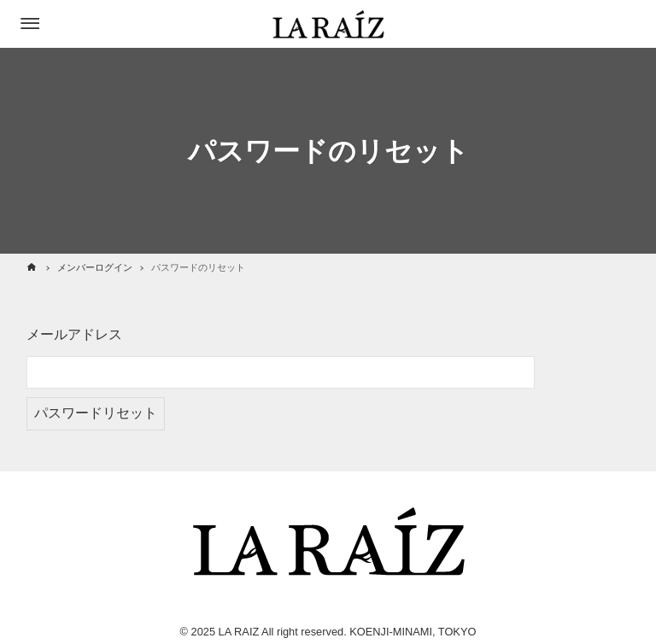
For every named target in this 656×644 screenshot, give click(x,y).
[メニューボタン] (30, 24)
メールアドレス (74, 334)
